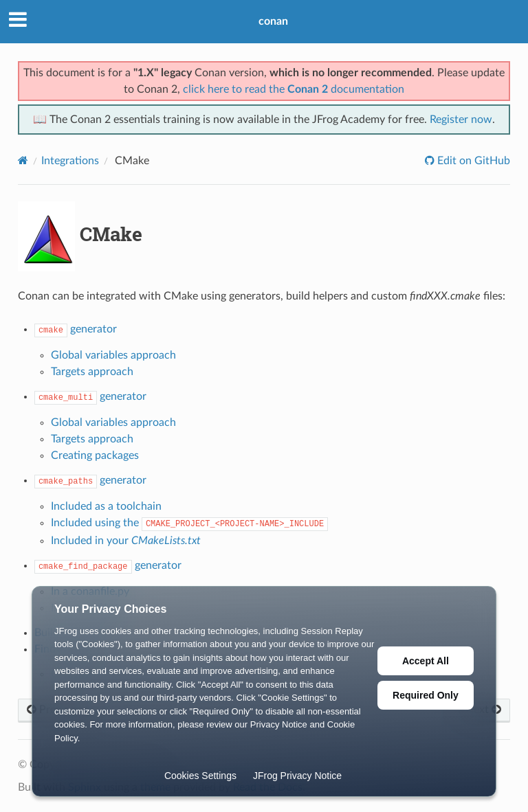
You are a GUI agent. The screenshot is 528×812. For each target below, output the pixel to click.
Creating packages (95, 455)
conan (273, 21)
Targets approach (92, 372)
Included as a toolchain (106, 506)
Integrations (70, 161)
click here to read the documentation (294, 89)
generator (76, 329)
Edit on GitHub (472, 161)
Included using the (189, 523)
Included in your (126, 541)
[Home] (23, 160)
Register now (461, 120)
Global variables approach (113, 355)
